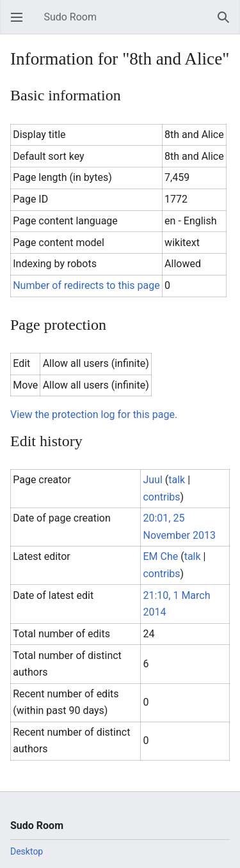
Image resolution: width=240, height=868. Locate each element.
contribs (161, 497)
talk (177, 480)
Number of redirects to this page (86, 285)
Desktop (27, 851)
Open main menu (20, 23)
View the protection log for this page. (94, 415)
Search (227, 23)
